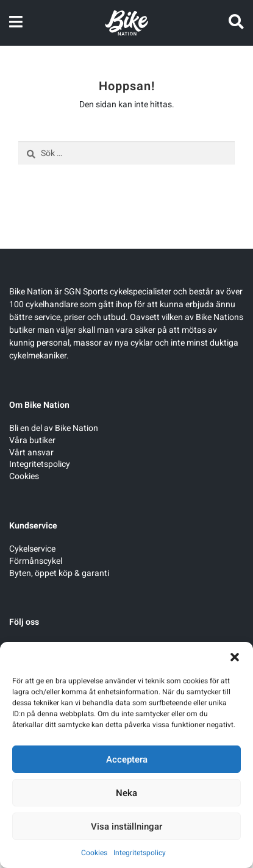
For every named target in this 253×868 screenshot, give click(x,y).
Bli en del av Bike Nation (54, 428)
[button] (235, 657)
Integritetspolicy (140, 853)
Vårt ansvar (31, 453)
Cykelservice (32, 549)
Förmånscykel (36, 561)
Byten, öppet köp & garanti (59, 573)
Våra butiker (32, 440)
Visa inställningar (127, 827)
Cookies (94, 853)
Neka (127, 793)
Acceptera (127, 759)
